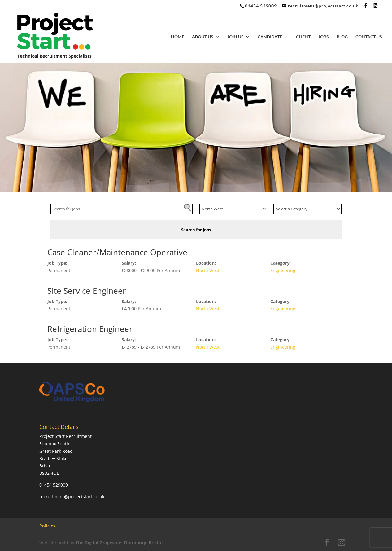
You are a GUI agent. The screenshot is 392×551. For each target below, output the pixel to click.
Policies (47, 526)
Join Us (235, 37)
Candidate (270, 37)
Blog (342, 37)
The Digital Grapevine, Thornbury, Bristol (119, 542)
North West (208, 270)
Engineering (283, 270)
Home (178, 37)
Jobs (324, 37)
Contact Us (369, 37)
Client (303, 37)
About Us (203, 37)
